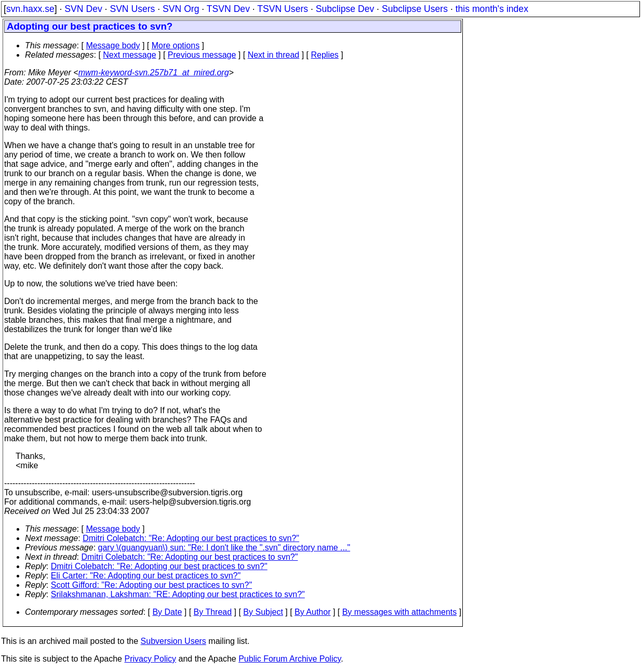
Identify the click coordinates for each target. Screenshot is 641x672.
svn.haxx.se (30, 9)
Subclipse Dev (345, 9)
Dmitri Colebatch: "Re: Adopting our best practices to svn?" (191, 538)
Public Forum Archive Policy (290, 659)
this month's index (492, 9)
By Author (312, 612)
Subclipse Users (415, 9)
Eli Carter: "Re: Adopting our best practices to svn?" (146, 576)
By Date (167, 612)
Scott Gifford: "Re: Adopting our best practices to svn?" (151, 585)
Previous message (202, 55)
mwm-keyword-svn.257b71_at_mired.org (154, 73)
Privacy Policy (150, 659)
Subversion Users (173, 641)
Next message (129, 55)
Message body (113, 45)
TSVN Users (283, 9)
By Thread (213, 612)
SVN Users (132, 9)
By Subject (263, 612)
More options (176, 45)
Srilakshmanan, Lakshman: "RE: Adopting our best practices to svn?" (178, 594)
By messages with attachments (400, 612)
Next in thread (274, 55)
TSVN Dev (228, 9)
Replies (325, 55)
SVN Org (181, 9)
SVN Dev (83, 9)
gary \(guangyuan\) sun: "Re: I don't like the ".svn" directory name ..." (224, 548)
